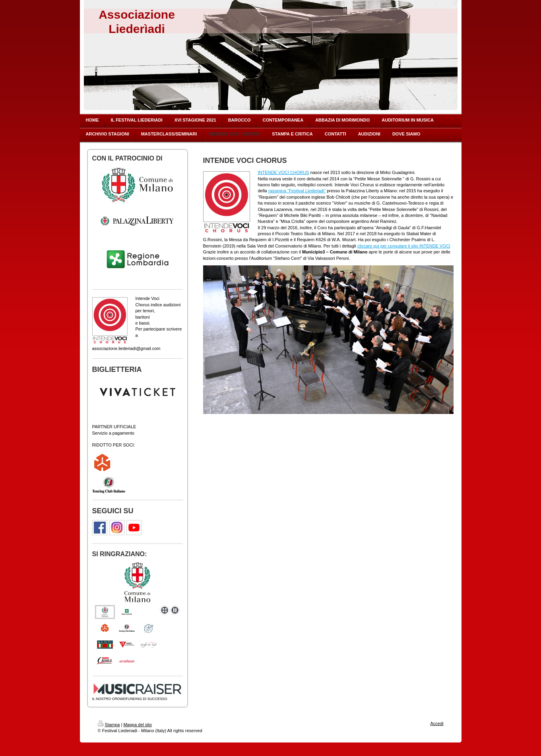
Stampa (109, 725)
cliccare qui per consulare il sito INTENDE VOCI (404, 246)
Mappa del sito (138, 725)
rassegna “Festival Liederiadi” (297, 191)
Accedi (437, 723)
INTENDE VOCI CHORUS (284, 172)
